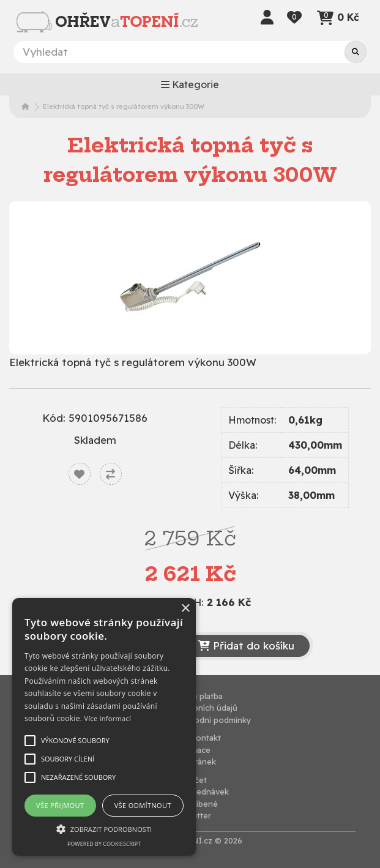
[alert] (104, 727)
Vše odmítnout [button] (143, 805)
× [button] (185, 609)
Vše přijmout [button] (60, 805)
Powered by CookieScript (104, 844)
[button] (104, 829)
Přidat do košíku (246, 645)
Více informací (108, 718)
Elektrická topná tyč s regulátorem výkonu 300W (124, 107)
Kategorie (190, 84)
